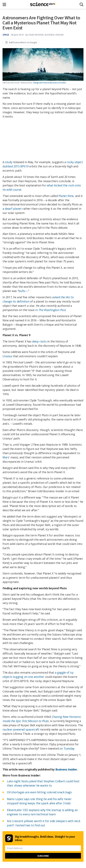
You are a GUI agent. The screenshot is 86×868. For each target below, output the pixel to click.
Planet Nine (66, 196)
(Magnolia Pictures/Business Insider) (50, 83)
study (9, 162)
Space (6, 35)
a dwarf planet (12, 209)
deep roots (39, 341)
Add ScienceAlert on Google (21, 42)
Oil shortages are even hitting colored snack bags (39, 792)
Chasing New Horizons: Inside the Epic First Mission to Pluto (42, 719)
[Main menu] (5, 4)
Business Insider (66, 769)
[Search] (81, 4)
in (50, 310)
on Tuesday (67, 748)
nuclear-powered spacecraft (21, 729)
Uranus (7, 356)
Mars (6, 457)
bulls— (23, 291)
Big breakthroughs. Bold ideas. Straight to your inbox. (45, 838)
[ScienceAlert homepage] (43, 4)
